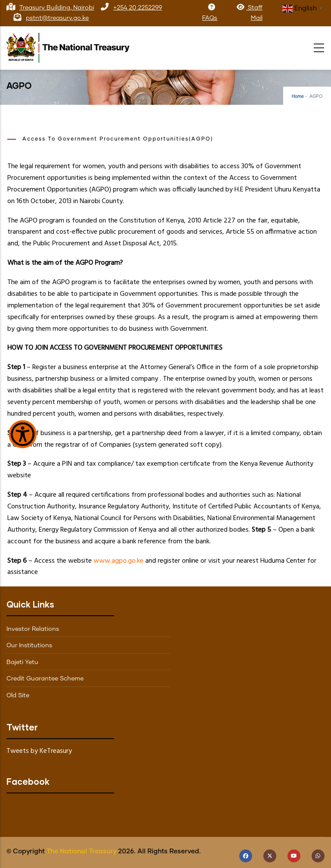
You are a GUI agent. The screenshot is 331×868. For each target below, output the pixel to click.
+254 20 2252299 (138, 8)
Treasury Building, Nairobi (57, 8)
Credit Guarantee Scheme (45, 679)
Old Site (18, 696)
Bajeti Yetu (22, 662)
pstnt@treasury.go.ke (57, 18)
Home (298, 97)
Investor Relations (33, 629)
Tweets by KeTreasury (39, 751)
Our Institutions (29, 646)
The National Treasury (81, 851)
